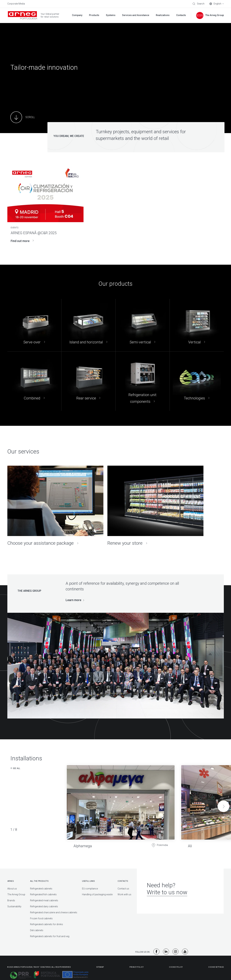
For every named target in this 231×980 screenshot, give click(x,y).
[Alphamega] (121, 804)
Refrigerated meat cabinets (44, 900)
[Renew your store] (155, 506)
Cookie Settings (216, 967)
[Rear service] (88, 381)
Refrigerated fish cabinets (43, 894)
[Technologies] (197, 381)
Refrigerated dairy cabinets (44, 906)
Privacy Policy (136, 967)
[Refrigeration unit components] (143, 381)
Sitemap (100, 967)
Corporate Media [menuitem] (16, 4)
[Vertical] (197, 325)
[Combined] (34, 381)
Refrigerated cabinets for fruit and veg (50, 936)
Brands (11, 900)
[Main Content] (23, 117)
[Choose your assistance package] (55, 506)
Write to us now (167, 892)
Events (15, 228)
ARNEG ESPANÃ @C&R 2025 (34, 233)
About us (12, 889)
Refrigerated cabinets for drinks (47, 924)
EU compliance (90, 889)
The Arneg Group (16, 894)
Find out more (22, 241)
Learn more (73, 600)
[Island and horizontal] (88, 325)
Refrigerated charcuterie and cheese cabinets (54, 912)
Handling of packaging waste (97, 894)
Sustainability (14, 906)
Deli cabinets (37, 930)
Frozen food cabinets (41, 918)
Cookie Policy (176, 967)
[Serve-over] (34, 325)
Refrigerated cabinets (41, 889)
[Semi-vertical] (143, 325)
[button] (223, 806)
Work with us (124, 894)
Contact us (123, 889)
